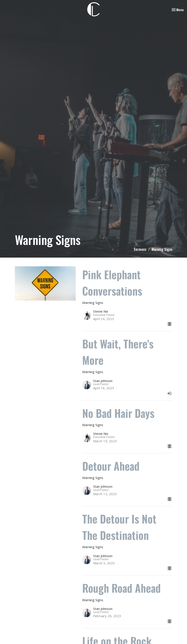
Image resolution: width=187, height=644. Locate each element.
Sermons (140, 249)
